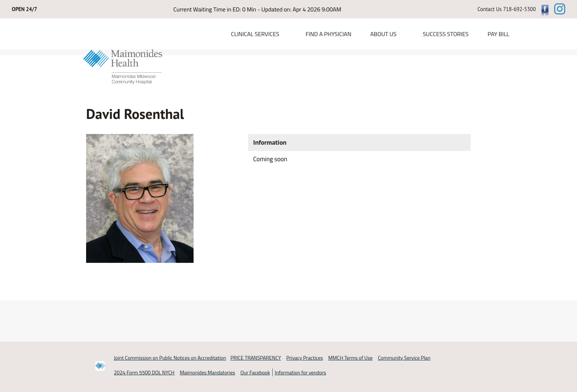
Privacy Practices (305, 358)
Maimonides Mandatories (208, 373)
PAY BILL (498, 34)
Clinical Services (255, 34)
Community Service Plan (404, 358)
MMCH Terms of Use (351, 358)
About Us (383, 34)
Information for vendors (301, 373)
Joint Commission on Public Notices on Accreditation (170, 358)
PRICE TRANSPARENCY (256, 358)
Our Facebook (255, 373)
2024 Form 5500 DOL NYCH (144, 373)
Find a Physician (328, 34)
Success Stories (446, 34)
